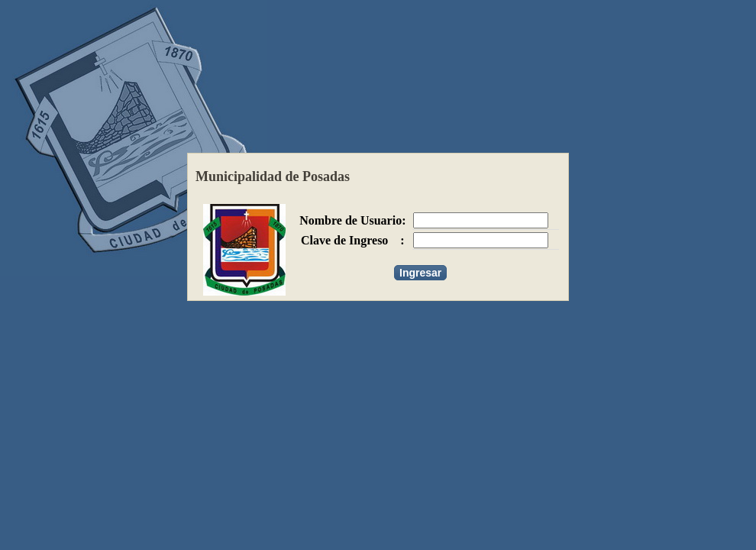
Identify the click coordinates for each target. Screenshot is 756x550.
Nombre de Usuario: (352, 220)
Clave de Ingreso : (353, 240)
